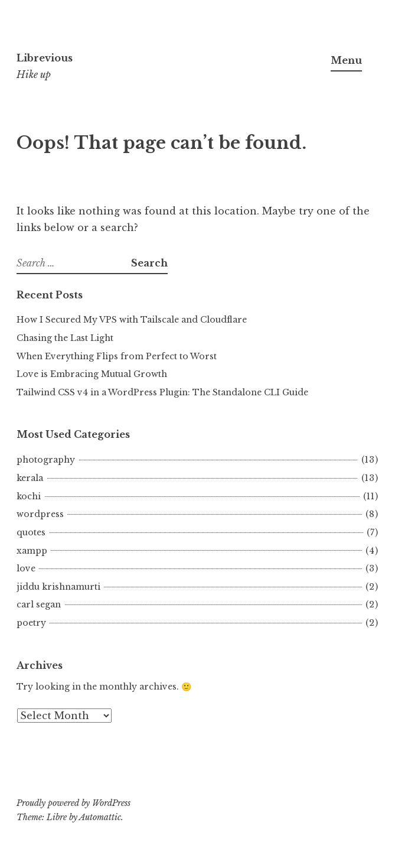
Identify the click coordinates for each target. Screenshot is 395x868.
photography (46, 460)
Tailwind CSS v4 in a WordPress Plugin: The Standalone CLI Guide (162, 392)
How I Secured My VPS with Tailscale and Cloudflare (132, 320)
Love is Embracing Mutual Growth (92, 374)
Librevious (45, 58)
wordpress (40, 514)
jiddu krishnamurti (58, 587)
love (26, 568)
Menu (346, 60)
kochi (29, 496)
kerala (30, 478)
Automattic (100, 817)
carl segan (39, 604)
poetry (31, 623)
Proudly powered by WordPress (74, 803)
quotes (31, 532)
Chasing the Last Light (65, 338)
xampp (32, 551)
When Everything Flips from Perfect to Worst (117, 356)
